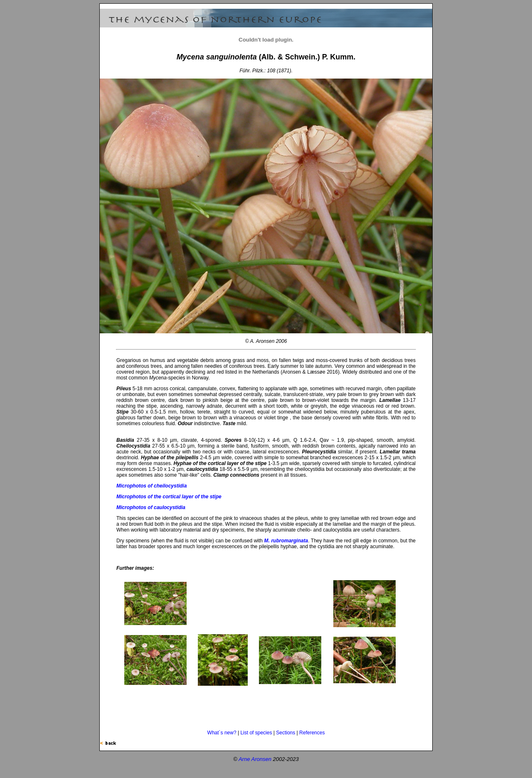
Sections (286, 733)
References (312, 733)
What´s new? (222, 733)
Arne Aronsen (255, 759)
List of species (256, 733)
